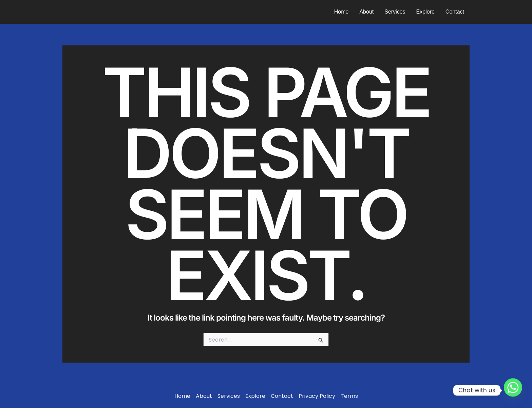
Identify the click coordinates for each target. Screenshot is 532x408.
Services (395, 12)
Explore (425, 12)
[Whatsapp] (513, 390)
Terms (349, 396)
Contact (455, 12)
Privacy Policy (317, 396)
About (366, 12)
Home (341, 12)
